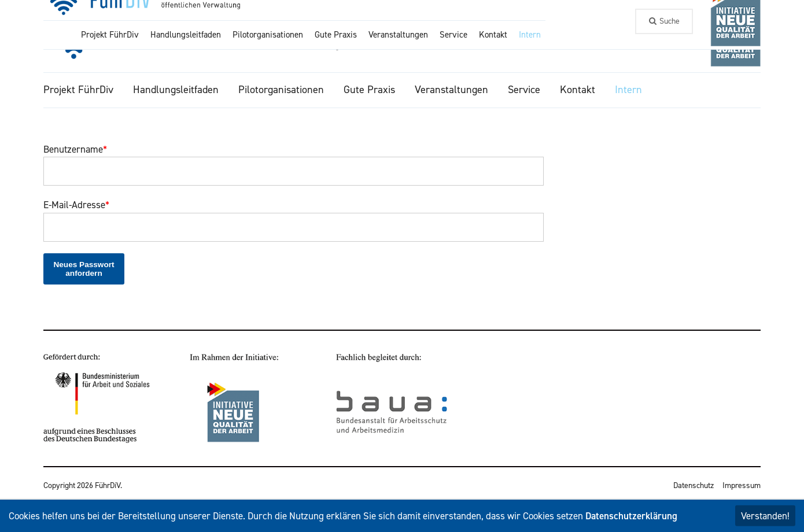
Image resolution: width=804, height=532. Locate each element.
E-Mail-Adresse (76, 205)
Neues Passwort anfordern (84, 269)
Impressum (742, 485)
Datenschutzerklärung (631, 516)
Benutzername (75, 149)
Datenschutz (694, 485)
